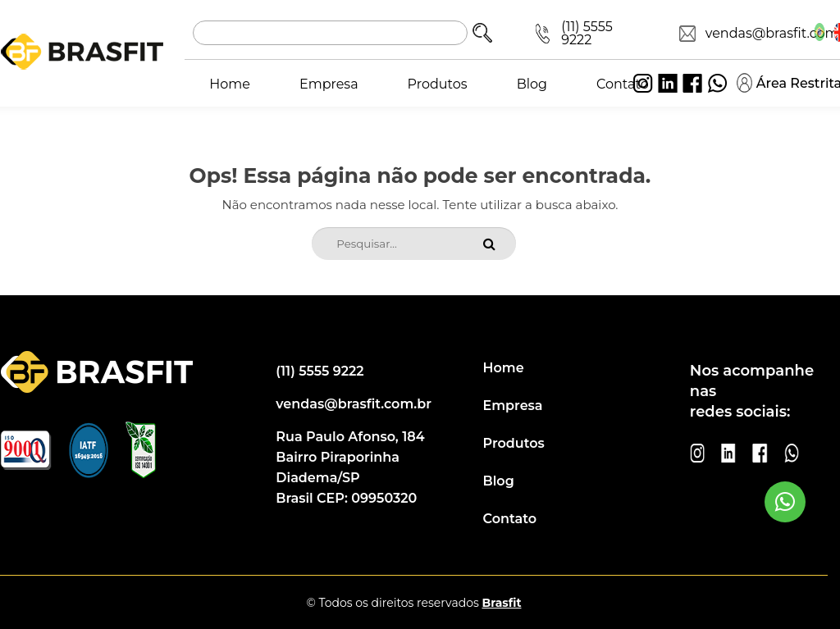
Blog (532, 84)
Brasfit (501, 603)
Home (230, 84)
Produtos (438, 84)
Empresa (329, 84)
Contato (623, 84)
